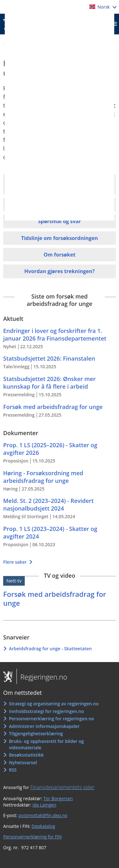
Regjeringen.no (42, 677)
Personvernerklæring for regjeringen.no (51, 719)
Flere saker (16, 562)
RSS (13, 770)
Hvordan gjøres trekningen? (60, 271)
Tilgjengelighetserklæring (36, 734)
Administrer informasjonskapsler (44, 726)
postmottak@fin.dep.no (43, 815)
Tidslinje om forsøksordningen (59, 238)
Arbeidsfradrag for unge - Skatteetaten (50, 649)
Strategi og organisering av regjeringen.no (54, 704)
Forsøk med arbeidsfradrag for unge (55, 598)
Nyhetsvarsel (23, 762)
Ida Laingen (44, 805)
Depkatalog (43, 826)
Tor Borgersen (58, 798)
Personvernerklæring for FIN (33, 837)
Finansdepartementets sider (62, 787)
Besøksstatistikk (26, 755)
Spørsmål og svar (60, 221)
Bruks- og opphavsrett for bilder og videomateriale (46, 744)
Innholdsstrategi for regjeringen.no (46, 711)
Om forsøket (59, 255)
